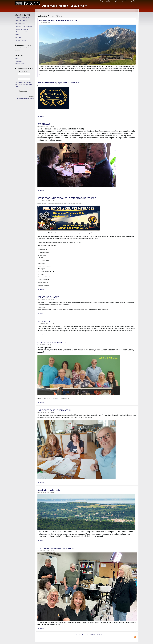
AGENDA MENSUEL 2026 (23, 18)
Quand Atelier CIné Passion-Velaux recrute (56, 548)
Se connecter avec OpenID (23, 82)
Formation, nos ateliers (22, 32)
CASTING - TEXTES (22, 21)
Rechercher (19, 61)
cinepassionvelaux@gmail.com (25, 98)
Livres (18, 59)
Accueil (101, 2)
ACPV (64, 6)
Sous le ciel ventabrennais (49, 490)
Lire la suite (42, 75)
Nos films (134, 2)
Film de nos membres (22, 29)
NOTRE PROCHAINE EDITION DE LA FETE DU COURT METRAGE (67, 198)
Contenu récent (20, 64)
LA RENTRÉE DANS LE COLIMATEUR (54, 410)
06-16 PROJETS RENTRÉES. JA (52, 343)
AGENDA (109, 2)
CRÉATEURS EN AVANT (48, 297)
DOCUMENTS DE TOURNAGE (25, 26)
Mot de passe (24, 77)
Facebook (125, 2)
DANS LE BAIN (44, 124)
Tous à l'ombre (44, 322)
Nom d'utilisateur (24, 72)
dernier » (99, 634)
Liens (18, 35)
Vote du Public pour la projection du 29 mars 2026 (58, 83)
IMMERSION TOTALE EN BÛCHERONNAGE (58, 21)
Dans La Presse (21, 24)
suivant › (93, 634)
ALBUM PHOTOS (21, 40)
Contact (117, 2)
